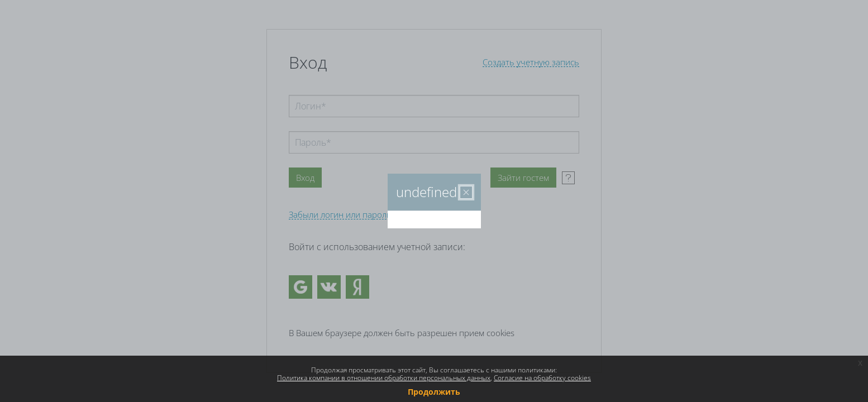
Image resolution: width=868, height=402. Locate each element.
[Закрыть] (466, 192)
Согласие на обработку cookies (542, 378)
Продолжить (434, 392)
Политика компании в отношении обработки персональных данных (384, 378)
